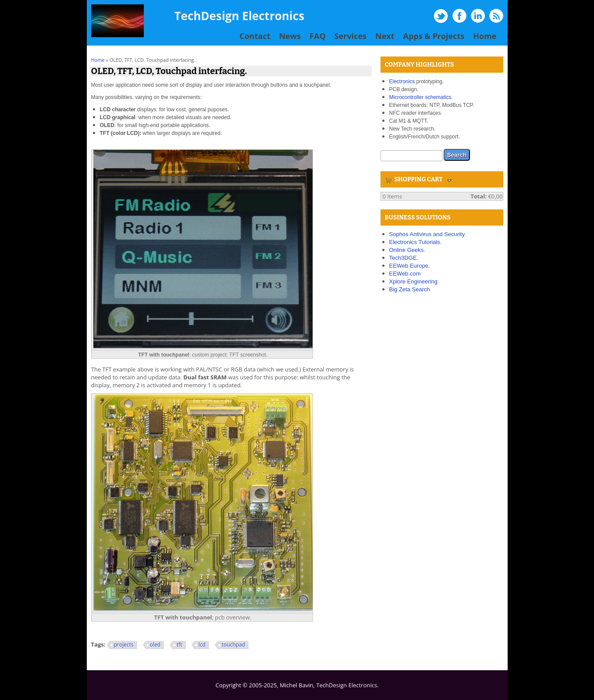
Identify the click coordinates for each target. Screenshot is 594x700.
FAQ (318, 36)
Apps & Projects (434, 36)
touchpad (233, 645)
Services (350, 36)
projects (124, 645)
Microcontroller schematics (420, 97)
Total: (478, 196)
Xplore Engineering (414, 281)
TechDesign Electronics (240, 16)
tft (180, 645)
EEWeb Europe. (410, 266)
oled (155, 645)
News (290, 36)
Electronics (402, 81)
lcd (202, 645)
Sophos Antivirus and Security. (428, 234)
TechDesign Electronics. (347, 685)
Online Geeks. (407, 250)
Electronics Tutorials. (416, 242)
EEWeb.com (405, 274)
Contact (255, 36)
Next (385, 36)
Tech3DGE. (404, 258)
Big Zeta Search (410, 289)
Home (485, 36)
